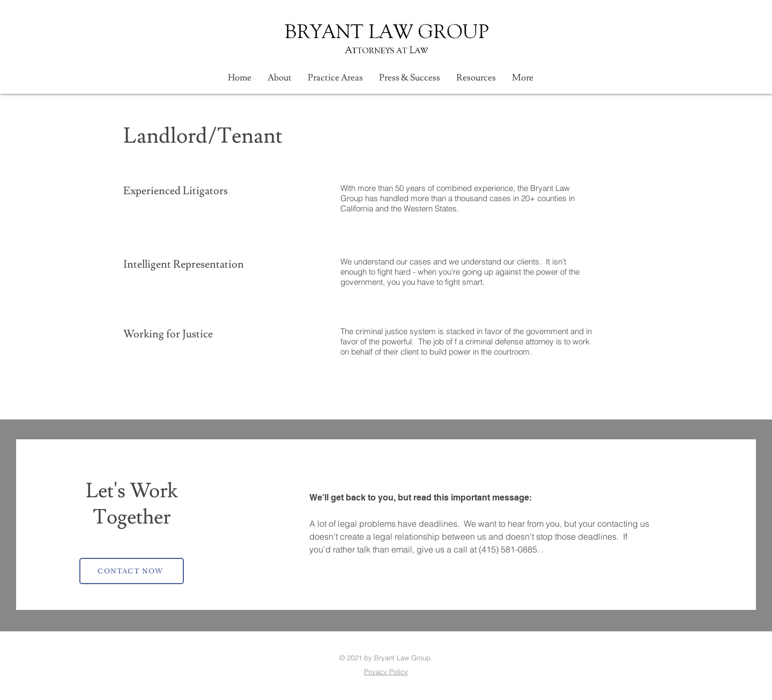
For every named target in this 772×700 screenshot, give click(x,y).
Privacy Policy (386, 672)
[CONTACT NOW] (132, 571)
